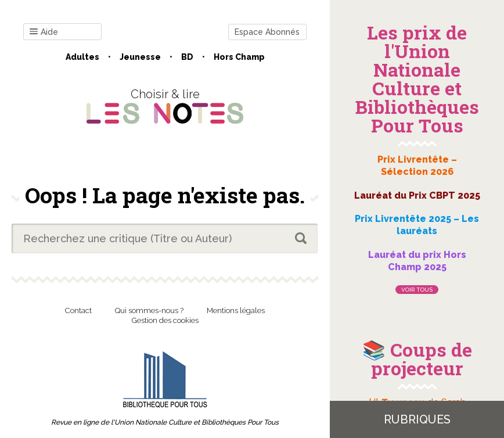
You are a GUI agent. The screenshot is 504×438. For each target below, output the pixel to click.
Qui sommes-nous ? (149, 310)
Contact (78, 310)
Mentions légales (236, 310)
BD (187, 57)
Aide (44, 32)
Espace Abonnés (267, 32)
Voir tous (417, 290)
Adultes (82, 57)
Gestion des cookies (165, 320)
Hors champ (239, 57)
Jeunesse (140, 57)
